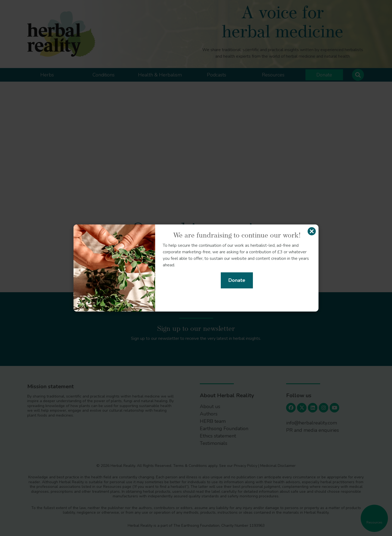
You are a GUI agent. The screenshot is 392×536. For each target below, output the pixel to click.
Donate (237, 280)
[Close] (312, 231)
